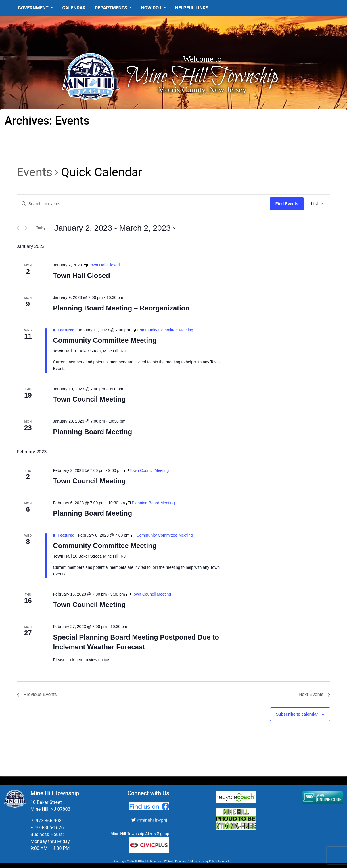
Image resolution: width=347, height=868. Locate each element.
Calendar (74, 8)
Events (34, 172)
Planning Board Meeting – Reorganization (121, 308)
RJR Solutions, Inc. (221, 861)
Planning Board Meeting (93, 432)
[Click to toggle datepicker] (115, 228)
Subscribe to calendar (297, 714)
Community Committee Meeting (105, 340)
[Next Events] (26, 228)
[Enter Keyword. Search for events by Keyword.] (143, 204)
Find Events (287, 204)
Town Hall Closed (82, 275)
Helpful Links (192, 8)
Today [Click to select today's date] (41, 228)
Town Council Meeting (90, 399)
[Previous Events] (18, 228)
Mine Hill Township (202, 77)
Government (34, 8)
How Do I (152, 8)
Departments (112, 8)
